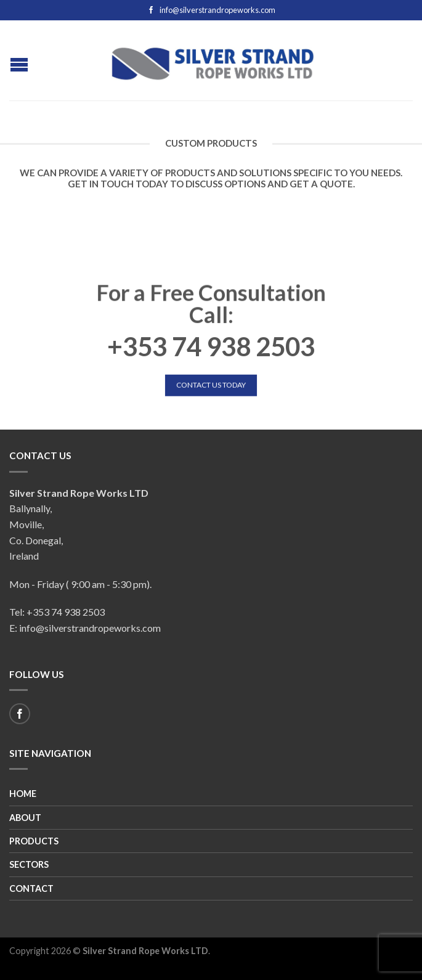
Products (34, 841)
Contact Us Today (211, 385)
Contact (31, 888)
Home (23, 794)
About (25, 818)
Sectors (29, 864)
